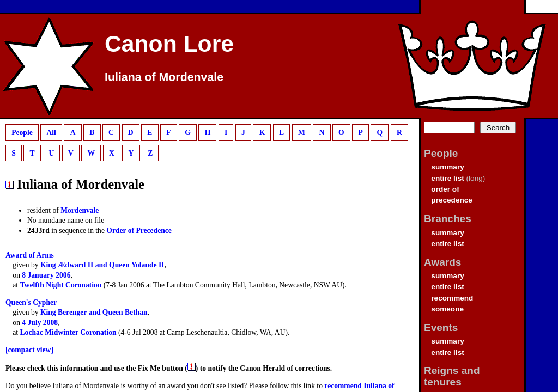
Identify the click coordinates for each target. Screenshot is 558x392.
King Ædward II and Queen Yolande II (102, 265)
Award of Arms (30, 255)
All (51, 133)
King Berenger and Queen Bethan (94, 312)
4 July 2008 (40, 323)
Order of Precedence (139, 231)
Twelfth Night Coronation (61, 285)
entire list (447, 178)
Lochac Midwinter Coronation (68, 332)
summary (447, 167)
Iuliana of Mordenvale (164, 77)
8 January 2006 (46, 275)
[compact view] (29, 350)
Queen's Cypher (31, 302)
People (22, 133)
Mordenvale (80, 210)
